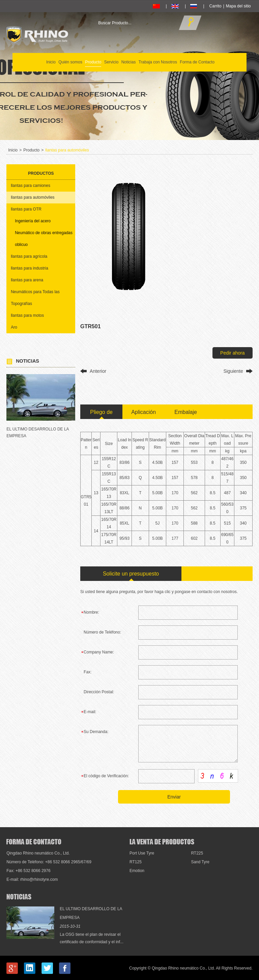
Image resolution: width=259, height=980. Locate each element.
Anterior (98, 371)
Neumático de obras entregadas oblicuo (44, 239)
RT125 (136, 862)
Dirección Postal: (99, 692)
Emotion (137, 871)
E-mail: (90, 712)
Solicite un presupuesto (131, 574)
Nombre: (91, 612)
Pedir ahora (232, 353)
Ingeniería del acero (33, 221)
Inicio (51, 62)
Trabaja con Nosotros (158, 62)
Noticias (129, 62)
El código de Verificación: (106, 776)
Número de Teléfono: (102, 632)
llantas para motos (27, 315)
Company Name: (99, 652)
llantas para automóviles (67, 150)
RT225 (197, 853)
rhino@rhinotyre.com (39, 879)
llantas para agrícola (29, 256)
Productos (41, 173)
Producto (93, 62)
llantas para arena (27, 280)
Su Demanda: (96, 732)
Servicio (111, 62)
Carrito (215, 6)
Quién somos (70, 62)
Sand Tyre (200, 862)
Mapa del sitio (238, 6)
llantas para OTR (26, 209)
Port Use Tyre (142, 853)
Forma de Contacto (197, 62)
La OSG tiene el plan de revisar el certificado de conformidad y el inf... (92, 938)
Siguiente (233, 371)
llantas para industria (30, 268)
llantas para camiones (31, 186)
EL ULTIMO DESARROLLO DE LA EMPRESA (38, 432)
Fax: (88, 672)
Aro (14, 327)
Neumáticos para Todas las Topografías (35, 298)
